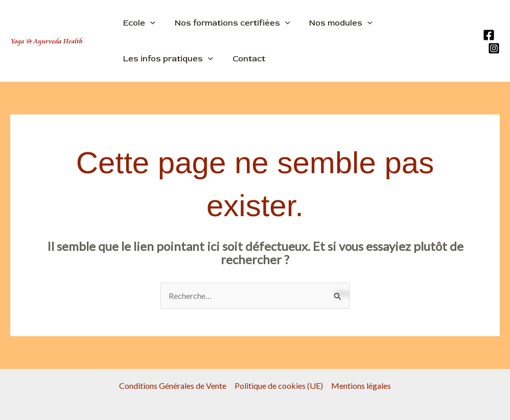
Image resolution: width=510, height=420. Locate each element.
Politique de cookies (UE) (279, 386)
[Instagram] (494, 48)
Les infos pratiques (167, 59)
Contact (244, 59)
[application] (149, 23)
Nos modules (333, 23)
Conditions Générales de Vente (173, 386)
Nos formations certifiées (228, 23)
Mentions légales (361, 386)
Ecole (138, 23)
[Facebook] (489, 35)
